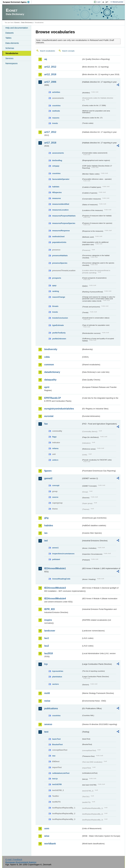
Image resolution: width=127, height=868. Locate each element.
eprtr (47, 387)
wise (47, 836)
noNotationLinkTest (61, 773)
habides (49, 525)
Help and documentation (17, 28)
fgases (48, 471)
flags (54, 437)
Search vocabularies (47, 51)
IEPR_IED (49, 609)
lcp (46, 664)
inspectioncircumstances (63, 554)
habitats (56, 187)
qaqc (54, 285)
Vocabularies (12, 53)
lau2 (47, 646)
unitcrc (55, 460)
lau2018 (48, 653)
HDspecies (57, 192)
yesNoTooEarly (59, 333)
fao (46, 424)
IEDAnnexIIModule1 (55, 568)
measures (56, 198)
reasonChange (59, 297)
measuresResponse (61, 231)
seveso (48, 724)
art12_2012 (50, 67)
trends (55, 123)
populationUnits (59, 242)
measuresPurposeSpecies (64, 223)
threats (55, 306)
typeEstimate (58, 325)
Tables (8, 38)
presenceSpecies (60, 263)
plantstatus (57, 677)
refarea (55, 448)
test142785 (57, 784)
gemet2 (48, 478)
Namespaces (11, 63)
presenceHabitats (60, 256)
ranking (55, 291)
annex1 (55, 548)
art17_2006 (50, 82)
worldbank (50, 844)
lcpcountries (58, 671)
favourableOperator (61, 179)
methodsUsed (58, 236)
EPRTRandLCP (53, 398)
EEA (17, 2)
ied (46, 541)
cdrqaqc (56, 166)
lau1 (47, 638)
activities (56, 92)
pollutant (56, 559)
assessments (58, 153)
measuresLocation (60, 210)
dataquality (50, 380)
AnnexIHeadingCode (61, 579)
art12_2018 (50, 74)
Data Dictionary (27, 22)
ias (46, 533)
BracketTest (57, 744)
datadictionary (52, 372)
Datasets (9, 33)
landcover (50, 631)
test (46, 732)
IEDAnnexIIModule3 (55, 588)
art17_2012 (50, 132)
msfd (47, 693)
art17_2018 (50, 143)
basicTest (56, 739)
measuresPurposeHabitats (64, 216)
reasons (56, 118)
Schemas (10, 48)
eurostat (49, 416)
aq (46, 59)
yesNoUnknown (59, 339)
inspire (48, 620)
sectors (55, 684)
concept (56, 485)
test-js (55, 779)
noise (47, 701)
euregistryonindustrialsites (59, 409)
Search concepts (68, 51)
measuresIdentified (61, 204)
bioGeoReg (57, 160)
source (55, 497)
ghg (46, 518)
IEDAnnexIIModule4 (55, 599)
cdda (47, 357)
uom (47, 828)
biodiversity (51, 349)
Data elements (12, 43)
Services (9, 58)
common (49, 365)
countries (56, 106)
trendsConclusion (60, 318)
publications (51, 708)
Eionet (17, 22)
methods (56, 111)
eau (54, 756)
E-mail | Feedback (14, 860)
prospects (57, 278)
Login (99, 2)
